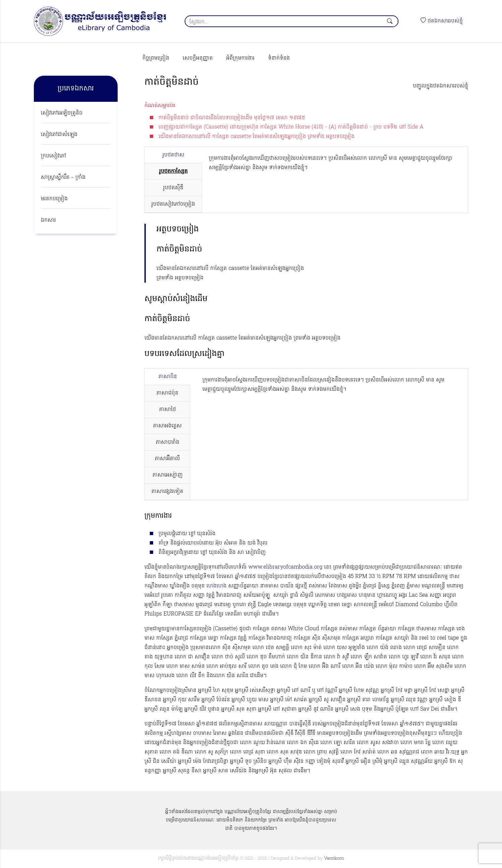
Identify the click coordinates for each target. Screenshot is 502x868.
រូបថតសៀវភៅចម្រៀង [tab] (173, 204)
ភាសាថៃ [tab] (168, 410)
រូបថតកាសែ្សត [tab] (173, 171)
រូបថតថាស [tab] (173, 155)
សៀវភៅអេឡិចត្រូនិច (62, 113)
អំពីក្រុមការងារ (240, 58)
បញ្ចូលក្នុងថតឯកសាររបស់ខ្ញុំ (441, 86)
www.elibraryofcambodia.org (285, 567)
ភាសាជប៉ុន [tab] (167, 393)
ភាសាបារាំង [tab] (168, 442)
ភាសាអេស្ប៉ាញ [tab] (168, 475)
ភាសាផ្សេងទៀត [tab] (167, 492)
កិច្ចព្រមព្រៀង (156, 58)
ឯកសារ (48, 220)
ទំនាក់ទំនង (279, 58)
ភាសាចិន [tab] (168, 377)
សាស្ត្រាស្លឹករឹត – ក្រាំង (63, 177)
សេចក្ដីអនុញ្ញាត (198, 58)
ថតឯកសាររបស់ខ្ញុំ (442, 21)
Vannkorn (334, 858)
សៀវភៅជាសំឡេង (59, 135)
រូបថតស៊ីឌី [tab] (173, 188)
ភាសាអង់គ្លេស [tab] (167, 426)
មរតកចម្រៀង (54, 199)
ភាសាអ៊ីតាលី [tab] (167, 459)
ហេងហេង (216, 586)
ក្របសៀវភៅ (53, 156)
